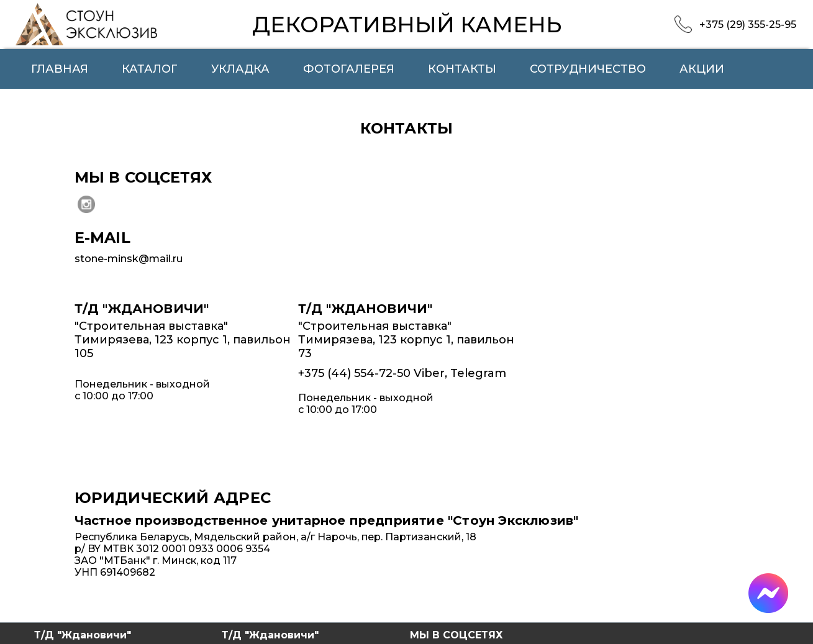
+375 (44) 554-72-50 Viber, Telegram (402, 373)
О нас (50, 96)
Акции (702, 69)
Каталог (150, 69)
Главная (60, 69)
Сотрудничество (588, 69)
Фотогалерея (349, 69)
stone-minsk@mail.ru (129, 259)
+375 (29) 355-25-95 (748, 25)
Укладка (240, 69)
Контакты (462, 69)
